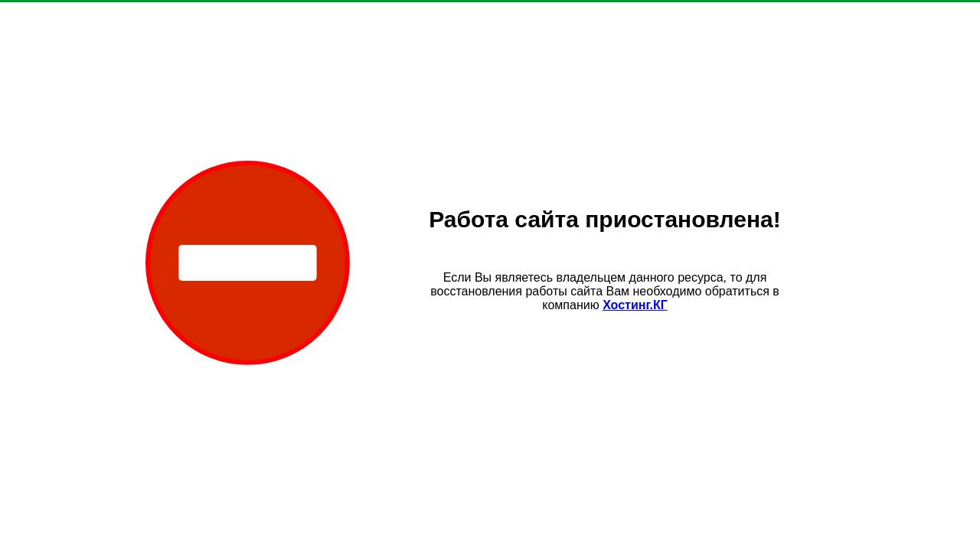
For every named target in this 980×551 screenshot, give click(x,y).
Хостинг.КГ (635, 305)
